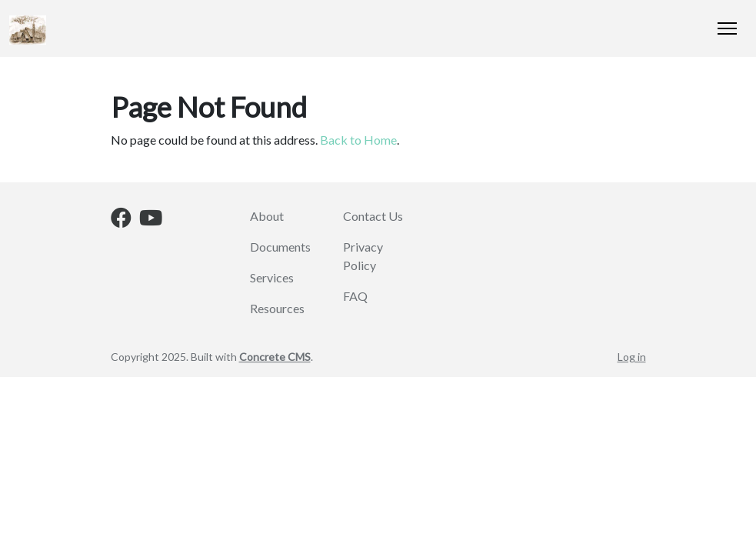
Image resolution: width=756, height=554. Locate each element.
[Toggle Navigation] (727, 28)
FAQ (355, 296)
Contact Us (373, 216)
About (267, 216)
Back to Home (358, 140)
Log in (632, 357)
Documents (280, 247)
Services (272, 277)
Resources (277, 308)
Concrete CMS (275, 357)
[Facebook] (121, 220)
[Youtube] (151, 220)
